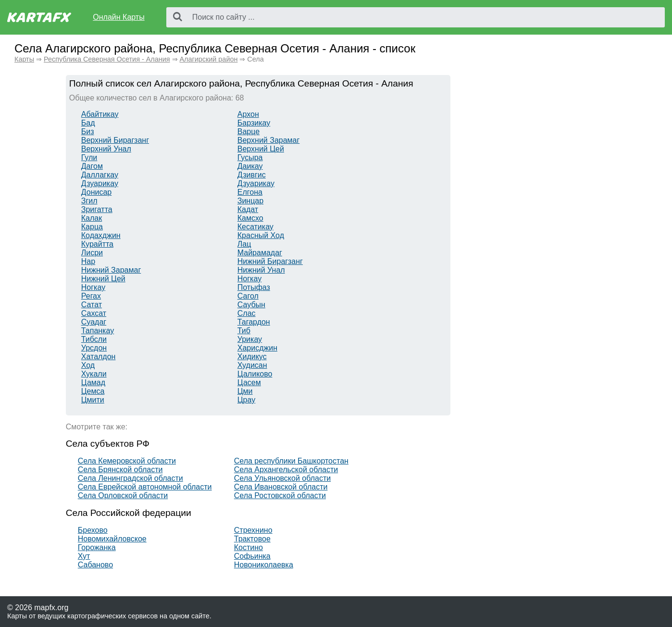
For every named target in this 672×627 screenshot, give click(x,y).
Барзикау (254, 123)
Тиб (244, 331)
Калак (92, 218)
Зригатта (97, 209)
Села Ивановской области (281, 487)
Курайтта (97, 244)
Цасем (249, 382)
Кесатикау (255, 227)
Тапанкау (98, 331)
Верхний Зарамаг (269, 140)
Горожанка (97, 547)
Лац (244, 244)
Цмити (93, 400)
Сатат (92, 305)
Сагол (248, 296)
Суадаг (94, 322)
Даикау (250, 166)
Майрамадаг (260, 253)
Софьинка (252, 556)
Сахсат (94, 313)
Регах (91, 296)
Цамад (93, 382)
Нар (88, 261)
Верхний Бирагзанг (115, 140)
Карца (92, 227)
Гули (89, 157)
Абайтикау (100, 114)
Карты (24, 59)
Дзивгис (252, 175)
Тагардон (254, 322)
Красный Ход (261, 235)
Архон (248, 114)
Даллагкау (100, 175)
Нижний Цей (103, 279)
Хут (84, 556)
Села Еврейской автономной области (145, 487)
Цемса (93, 391)
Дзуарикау (100, 183)
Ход (88, 365)
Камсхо (250, 218)
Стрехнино (253, 530)
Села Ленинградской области (131, 478)
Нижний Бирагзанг (270, 261)
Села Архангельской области (286, 470)
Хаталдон (99, 357)
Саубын (251, 305)
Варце (249, 132)
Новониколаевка (264, 565)
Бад (88, 123)
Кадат (248, 209)
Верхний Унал (106, 149)
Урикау (250, 339)
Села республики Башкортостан (291, 461)
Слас (247, 313)
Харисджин (257, 348)
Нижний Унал (261, 270)
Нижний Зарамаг (111, 270)
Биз (88, 132)
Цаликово (255, 374)
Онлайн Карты (118, 17)
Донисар (96, 192)
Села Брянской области (120, 470)
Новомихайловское (112, 539)
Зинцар (250, 201)
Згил (89, 201)
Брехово (93, 530)
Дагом (92, 166)
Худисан (252, 365)
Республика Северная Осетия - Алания (107, 59)
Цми (245, 391)
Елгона (250, 192)
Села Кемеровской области (127, 461)
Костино (249, 547)
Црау (246, 400)
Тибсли (94, 339)
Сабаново (95, 565)
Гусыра (250, 157)
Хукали (94, 374)
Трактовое (252, 539)
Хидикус (252, 357)
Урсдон (94, 348)
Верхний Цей (261, 149)
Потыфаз (254, 287)
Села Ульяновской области (282, 478)
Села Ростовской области (280, 495)
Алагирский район (209, 59)
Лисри (92, 253)
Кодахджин (101, 235)
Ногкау (249, 279)
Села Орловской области (123, 495)
